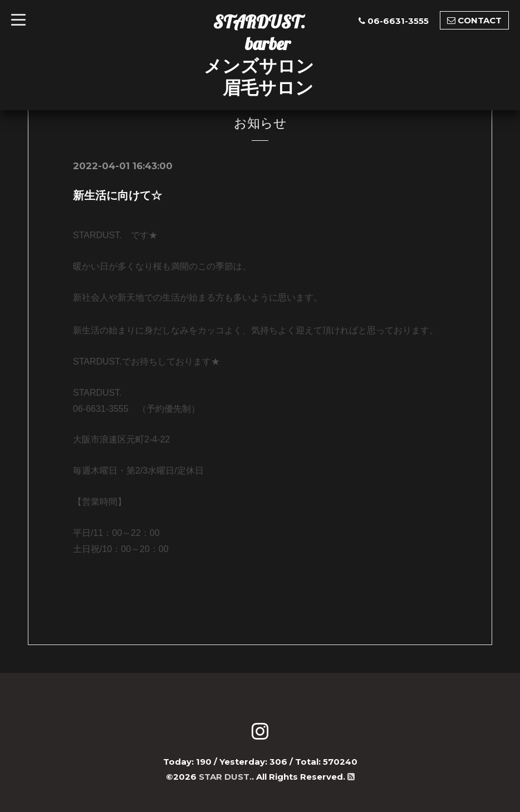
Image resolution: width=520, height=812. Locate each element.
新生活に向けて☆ (117, 195)
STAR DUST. (225, 777)
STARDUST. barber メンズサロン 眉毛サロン (259, 55)
